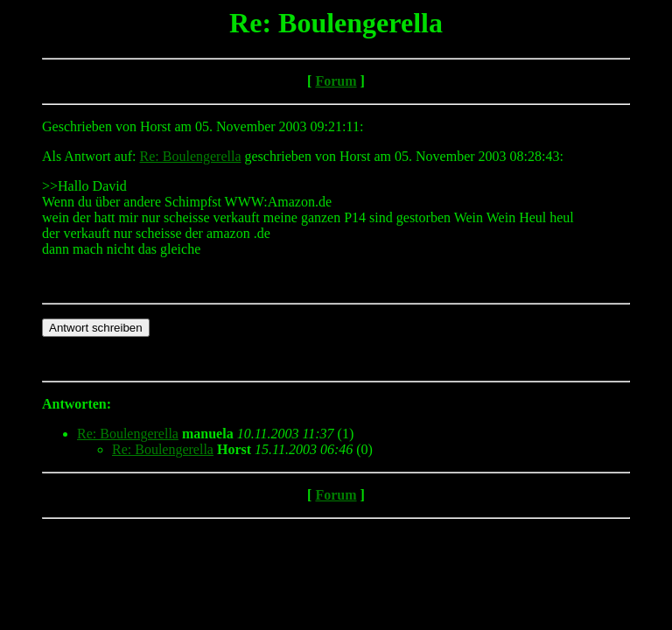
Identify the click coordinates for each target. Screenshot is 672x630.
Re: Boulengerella (191, 156)
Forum (336, 81)
